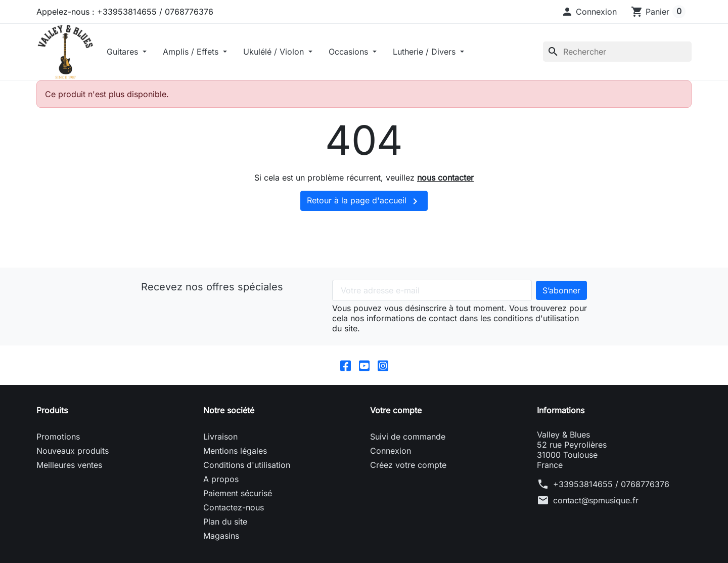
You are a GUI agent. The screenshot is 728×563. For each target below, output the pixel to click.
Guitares (124, 52)
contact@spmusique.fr (596, 500)
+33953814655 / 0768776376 (611, 484)
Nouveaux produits (73, 451)
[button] (589, 12)
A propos (221, 479)
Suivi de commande (408, 437)
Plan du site (225, 522)
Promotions (58, 437)
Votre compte (396, 410)
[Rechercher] (617, 52)
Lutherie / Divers (425, 52)
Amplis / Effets (192, 52)
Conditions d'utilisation (247, 465)
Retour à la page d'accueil (364, 201)
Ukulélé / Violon (275, 52)
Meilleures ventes (69, 465)
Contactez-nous (234, 507)
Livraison (220, 437)
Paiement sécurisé (238, 493)
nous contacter (445, 178)
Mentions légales (235, 451)
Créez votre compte (408, 465)
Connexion (391, 451)
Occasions (350, 52)
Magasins (221, 536)
